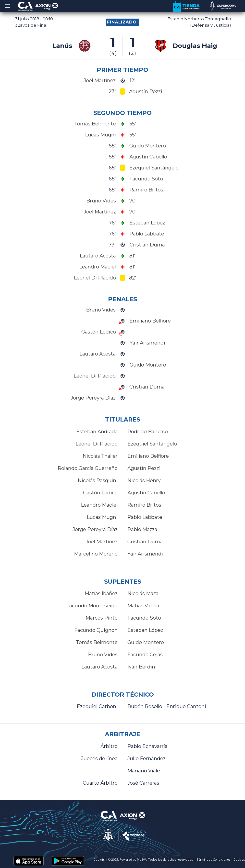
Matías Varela (143, 606)
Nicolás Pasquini (98, 480)
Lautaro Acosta (99, 667)
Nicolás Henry (144, 480)
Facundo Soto (144, 618)
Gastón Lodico (100, 493)
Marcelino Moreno (96, 554)
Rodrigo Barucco (148, 432)
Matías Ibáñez (101, 593)
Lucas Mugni (102, 517)
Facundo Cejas (145, 655)
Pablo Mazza (142, 529)
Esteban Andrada (97, 432)
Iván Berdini (142, 667)
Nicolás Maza (143, 593)
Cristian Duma (145, 542)
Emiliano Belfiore (148, 456)
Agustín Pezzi (144, 468)
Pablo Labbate (145, 517)
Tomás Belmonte (97, 642)
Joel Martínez (102, 542)
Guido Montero (146, 642)
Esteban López (145, 630)
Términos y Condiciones (214, 860)
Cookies (239, 860)
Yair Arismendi (145, 554)
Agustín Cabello (146, 493)
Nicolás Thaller (100, 456)
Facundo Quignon (96, 630)
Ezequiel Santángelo (152, 444)
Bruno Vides (103, 655)
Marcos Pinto (102, 618)
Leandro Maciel (99, 505)
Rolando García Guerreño (88, 468)
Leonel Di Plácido (97, 444)
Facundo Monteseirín (92, 606)
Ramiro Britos (144, 505)
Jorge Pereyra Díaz (95, 529)
